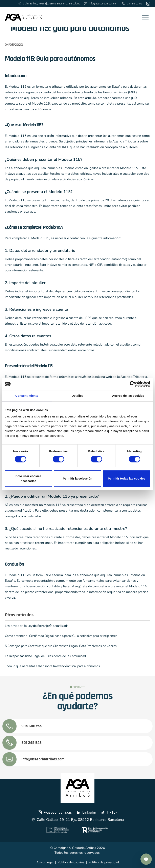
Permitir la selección (77, 478)
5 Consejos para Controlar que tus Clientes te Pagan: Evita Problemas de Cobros (61, 646)
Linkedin (86, 812)
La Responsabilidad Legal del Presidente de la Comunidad (45, 656)
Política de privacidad (104, 862)
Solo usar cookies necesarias (28, 478)
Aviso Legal (45, 862)
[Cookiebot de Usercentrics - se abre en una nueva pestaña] (133, 384)
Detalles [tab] (77, 396)
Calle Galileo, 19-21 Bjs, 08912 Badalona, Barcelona (77, 820)
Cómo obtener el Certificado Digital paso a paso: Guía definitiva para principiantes (61, 636)
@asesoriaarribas (55, 812)
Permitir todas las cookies (127, 478)
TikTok (109, 812)
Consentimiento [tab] (27, 396)
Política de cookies (71, 862)
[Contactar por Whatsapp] (146, 859)
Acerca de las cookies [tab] (128, 396)
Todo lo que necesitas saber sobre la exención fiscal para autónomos (52, 666)
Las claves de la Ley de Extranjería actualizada (37, 626)
